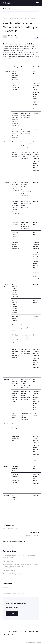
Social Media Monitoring (27, 18)
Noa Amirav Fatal (13, 36)
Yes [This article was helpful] (20, 542)
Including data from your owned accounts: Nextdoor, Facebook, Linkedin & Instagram (20, 566)
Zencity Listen (14, 18)
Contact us (12, 614)
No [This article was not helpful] (25, 542)
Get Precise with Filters (10, 528)
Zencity (5, 18)
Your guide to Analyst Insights (13, 574)
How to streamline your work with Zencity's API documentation (19, 556)
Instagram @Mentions (32, 535)
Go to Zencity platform (27, 631)
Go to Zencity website (11, 631)
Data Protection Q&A (10, 570)
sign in (9, 593)
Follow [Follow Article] (36, 37)
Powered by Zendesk (35, 643)
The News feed (8, 561)
